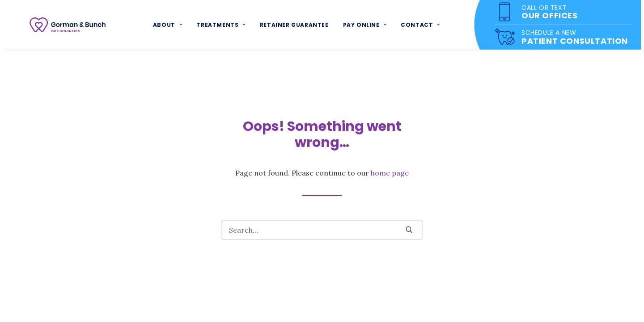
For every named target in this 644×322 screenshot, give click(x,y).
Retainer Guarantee (295, 26)
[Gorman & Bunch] (69, 26)
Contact (422, 26)
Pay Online (366, 26)
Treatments (222, 26)
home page (390, 173)
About (169, 26)
